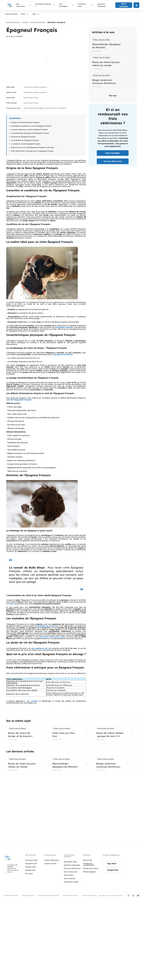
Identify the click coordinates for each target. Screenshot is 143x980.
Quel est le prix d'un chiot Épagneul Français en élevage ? (33, 147)
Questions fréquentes (102, 5)
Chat (36, 14)
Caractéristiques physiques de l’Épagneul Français (30, 133)
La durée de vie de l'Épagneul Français (26, 144)
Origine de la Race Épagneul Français (25, 122)
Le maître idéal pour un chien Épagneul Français (29, 130)
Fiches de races (38, 22)
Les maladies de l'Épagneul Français (25, 140)
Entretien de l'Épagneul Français (23, 137)
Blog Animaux (13, 22)
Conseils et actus (86, 5)
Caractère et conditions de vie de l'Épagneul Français (31, 126)
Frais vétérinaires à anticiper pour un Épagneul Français (32, 151)
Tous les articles (11, 14)
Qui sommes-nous (71, 873)
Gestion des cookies (89, 896)
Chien (25, 14)
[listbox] (113, 63)
